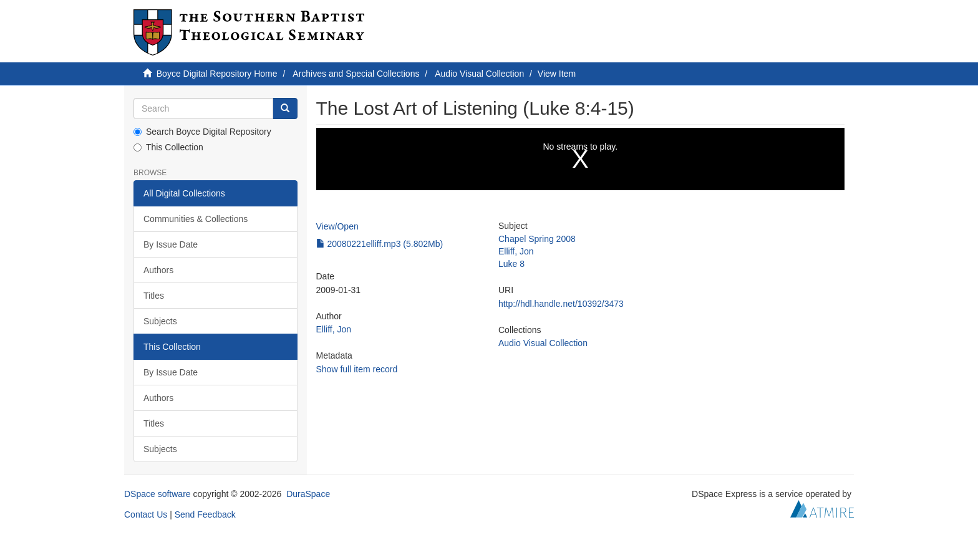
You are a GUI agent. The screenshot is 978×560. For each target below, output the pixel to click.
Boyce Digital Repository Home (217, 74)
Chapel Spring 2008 (537, 239)
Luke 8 (511, 264)
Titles (154, 296)
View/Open (337, 226)
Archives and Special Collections (356, 74)
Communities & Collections (196, 219)
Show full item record (357, 369)
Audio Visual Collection (479, 74)
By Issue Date (171, 244)
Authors (158, 270)
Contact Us (146, 514)
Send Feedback (205, 514)
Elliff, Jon (334, 329)
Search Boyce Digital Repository (202, 132)
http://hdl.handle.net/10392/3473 (561, 304)
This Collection (168, 147)
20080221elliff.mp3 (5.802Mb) (380, 244)
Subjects (160, 321)
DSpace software (157, 494)
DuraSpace (308, 494)
